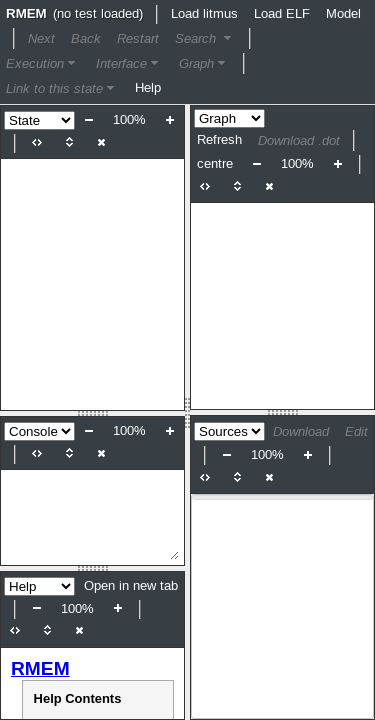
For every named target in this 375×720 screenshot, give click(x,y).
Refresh (219, 140)
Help (148, 88)
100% (129, 120)
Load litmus (204, 14)
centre (215, 164)
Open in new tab (131, 586)
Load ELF (282, 14)
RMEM (40, 668)
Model (343, 14)
